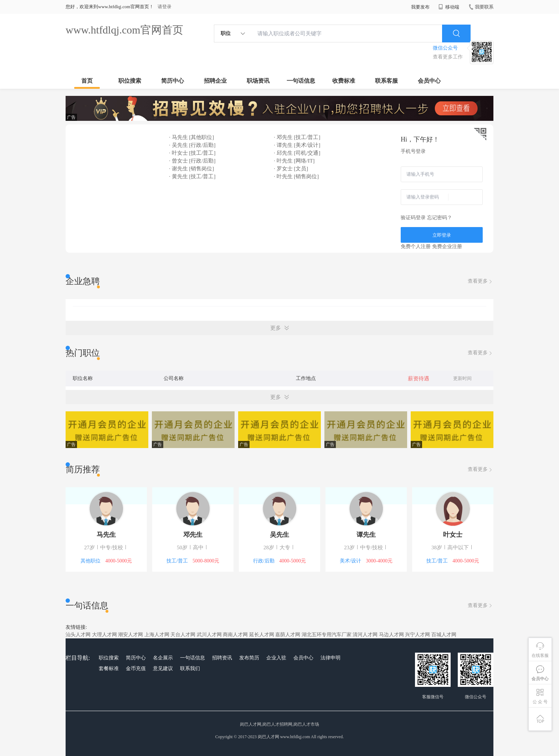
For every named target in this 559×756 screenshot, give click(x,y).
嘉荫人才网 (288, 635)
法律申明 (330, 658)
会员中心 (429, 81)
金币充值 (136, 668)
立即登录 (442, 235)
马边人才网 (391, 635)
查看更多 (481, 281)
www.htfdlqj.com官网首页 (124, 30)
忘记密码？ (440, 218)
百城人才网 (444, 635)
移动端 (449, 7)
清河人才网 (365, 635)
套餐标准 (109, 668)
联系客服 (386, 81)
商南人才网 (235, 635)
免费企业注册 (447, 246)
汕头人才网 (78, 635)
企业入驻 (276, 658)
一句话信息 (301, 81)
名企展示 (163, 658)
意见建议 (163, 668)
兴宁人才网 (417, 635)
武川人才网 (209, 635)
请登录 (165, 7)
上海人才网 (157, 635)
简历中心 (173, 81)
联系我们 (190, 668)
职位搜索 (130, 81)
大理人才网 (104, 635)
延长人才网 (262, 635)
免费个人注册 (416, 246)
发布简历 (249, 658)
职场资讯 (258, 81)
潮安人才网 (130, 635)
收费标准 (344, 81)
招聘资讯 (222, 658)
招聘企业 (215, 81)
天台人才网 (183, 635)
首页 (87, 81)
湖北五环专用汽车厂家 (327, 635)
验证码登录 (413, 218)
